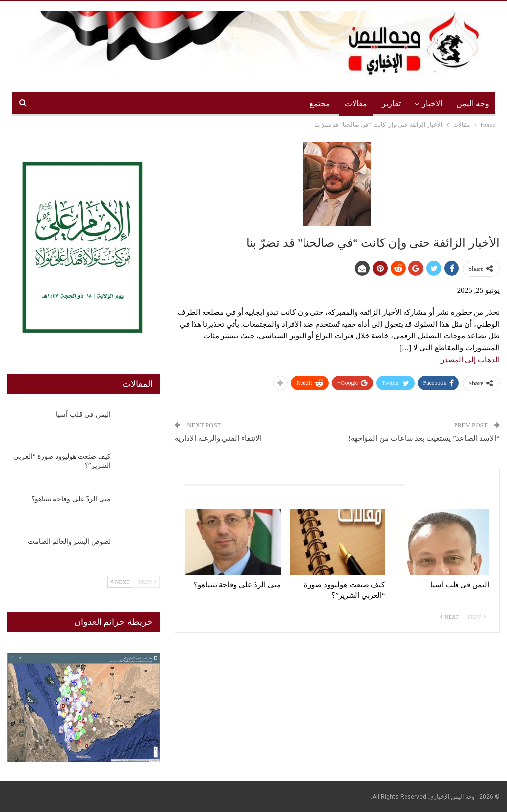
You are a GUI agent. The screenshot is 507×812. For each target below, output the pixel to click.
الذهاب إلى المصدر (470, 360)
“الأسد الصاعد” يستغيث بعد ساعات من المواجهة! (424, 438)
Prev (477, 617)
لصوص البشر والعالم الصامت (69, 542)
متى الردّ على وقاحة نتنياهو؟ (71, 499)
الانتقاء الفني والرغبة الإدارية (218, 438)
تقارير (391, 104)
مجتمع (320, 104)
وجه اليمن (473, 104)
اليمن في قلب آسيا (83, 414)
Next (450, 617)
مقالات (356, 104)
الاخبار (432, 104)
